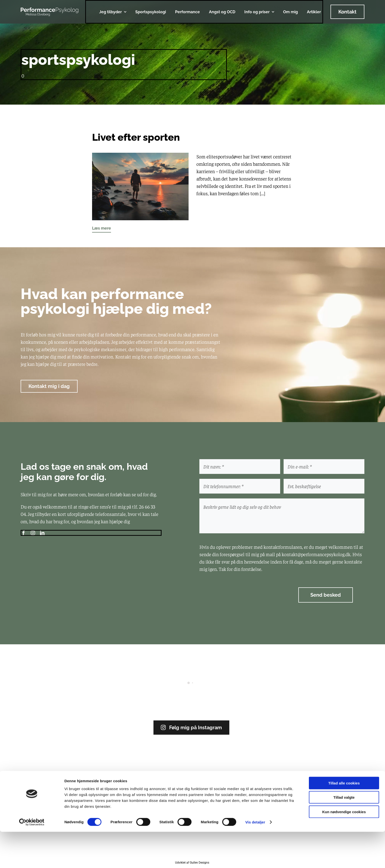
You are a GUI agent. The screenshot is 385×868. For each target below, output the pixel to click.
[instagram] (33, 533)
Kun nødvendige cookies (344, 848)
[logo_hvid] (49, 10)
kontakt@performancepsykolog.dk (316, 554)
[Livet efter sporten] (140, 156)
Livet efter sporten (136, 137)
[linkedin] (42, 533)
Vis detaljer (255, 858)
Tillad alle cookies (344, 819)
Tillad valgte (344, 834)
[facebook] (24, 533)
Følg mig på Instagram (191, 728)
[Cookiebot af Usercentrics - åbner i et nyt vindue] (32, 858)
